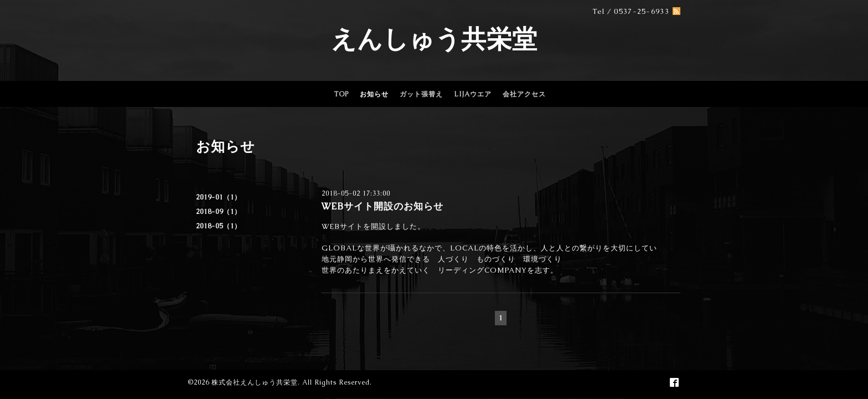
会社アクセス (524, 94)
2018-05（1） (219, 226)
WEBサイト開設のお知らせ (382, 206)
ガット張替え (421, 94)
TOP (341, 94)
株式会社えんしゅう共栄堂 (255, 382)
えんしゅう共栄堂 (434, 39)
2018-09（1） (219, 212)
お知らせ (374, 94)
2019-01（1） (219, 197)
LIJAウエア (473, 94)
